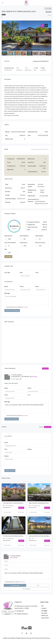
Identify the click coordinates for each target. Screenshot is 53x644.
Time (37, 273)
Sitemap (29, 638)
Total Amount (8, 236)
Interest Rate (39, 236)
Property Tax (23, 243)
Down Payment (24, 236)
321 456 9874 (26, 377)
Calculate (8, 257)
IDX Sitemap (36, 638)
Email (37, 286)
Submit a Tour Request (12, 311)
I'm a (29, 395)
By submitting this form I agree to (16, 307)
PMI (6, 249)
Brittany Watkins (8, 512)
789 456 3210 (16, 377)
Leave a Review (48, 427)
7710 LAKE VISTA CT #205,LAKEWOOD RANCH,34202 (17, 503)
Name (6, 286)
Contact (44, 608)
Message (7, 293)
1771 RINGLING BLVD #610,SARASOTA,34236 (15, 536)
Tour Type (7, 273)
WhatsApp (34, 377)
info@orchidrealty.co (22, 614)
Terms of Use (25, 307)
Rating (29, 449)
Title (6, 449)
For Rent (4, 15)
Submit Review (10, 471)
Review (6, 456)
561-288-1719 (20, 611)
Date (21, 273)
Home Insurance (40, 243)
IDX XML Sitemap (45, 638)
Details (21, 508)
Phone (22, 286)
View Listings (45, 369)
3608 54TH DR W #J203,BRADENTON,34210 (40, 503)
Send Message (15, 585)
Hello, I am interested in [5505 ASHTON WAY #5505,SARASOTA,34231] (26, 409)
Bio (42, 606)
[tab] (42, 26)
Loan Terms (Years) (10, 243)
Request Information (12, 419)
